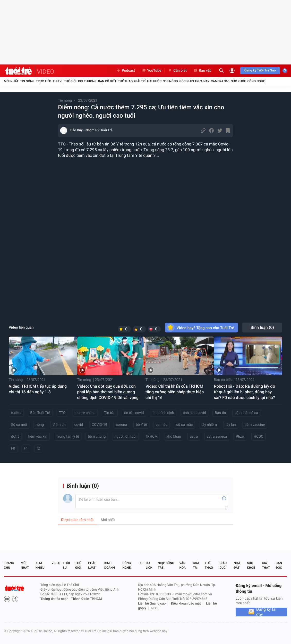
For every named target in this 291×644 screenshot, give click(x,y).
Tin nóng (27, 81)
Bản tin (220, 413)
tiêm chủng (97, 437)
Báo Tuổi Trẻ (40, 413)
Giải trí (140, 81)
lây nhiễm (209, 425)
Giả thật (266, 565)
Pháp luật (92, 565)
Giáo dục (223, 565)
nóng (40, 425)
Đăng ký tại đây (266, 612)
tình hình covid (194, 413)
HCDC (258, 437)
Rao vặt (202, 71)
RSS (155, 608)
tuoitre (16, 413)
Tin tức (110, 413)
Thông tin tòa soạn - (56, 599)
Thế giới (70, 81)
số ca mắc (184, 425)
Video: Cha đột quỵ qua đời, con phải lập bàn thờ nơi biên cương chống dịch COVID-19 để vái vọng (108, 392)
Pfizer (240, 437)
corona (121, 425)
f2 (38, 449)
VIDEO (46, 72)
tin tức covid (134, 413)
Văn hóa (182, 565)
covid (79, 425)
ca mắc (162, 425)
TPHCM (152, 437)
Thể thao (125, 81)
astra (194, 437)
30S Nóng (170, 81)
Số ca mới (19, 425)
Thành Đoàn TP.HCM (86, 599)
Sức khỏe (238, 81)
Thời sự (66, 565)
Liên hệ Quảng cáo (152, 604)
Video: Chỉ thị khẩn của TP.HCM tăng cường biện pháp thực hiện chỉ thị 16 (175, 392)
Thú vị (57, 81)
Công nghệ (256, 81)
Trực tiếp (44, 81)
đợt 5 (15, 437)
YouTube (151, 71)
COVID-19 (99, 425)
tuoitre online (85, 413)
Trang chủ (9, 565)
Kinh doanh (110, 565)
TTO (62, 413)
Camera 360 (220, 81)
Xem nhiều (40, 565)
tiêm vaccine (255, 425)
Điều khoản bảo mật (186, 604)
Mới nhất (11, 81)
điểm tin (59, 425)
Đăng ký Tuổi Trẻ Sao (260, 71)
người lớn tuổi (125, 437)
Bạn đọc (279, 565)
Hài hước (154, 81)
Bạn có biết (107, 81)
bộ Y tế (141, 425)
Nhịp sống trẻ (166, 565)
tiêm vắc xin (38, 437)
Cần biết (177, 71)
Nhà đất (237, 565)
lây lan (231, 425)
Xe (141, 563)
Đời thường (87, 81)
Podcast (126, 71)
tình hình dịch (163, 413)
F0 (13, 449)
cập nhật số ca (246, 413)
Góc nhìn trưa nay (194, 81)
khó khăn (174, 437)
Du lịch (149, 565)
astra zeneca (217, 437)
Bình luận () (262, 327)
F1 (26, 449)
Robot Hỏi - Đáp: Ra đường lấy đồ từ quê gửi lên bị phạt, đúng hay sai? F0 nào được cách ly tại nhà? (245, 392)
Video (56, 563)
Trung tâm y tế (68, 437)
